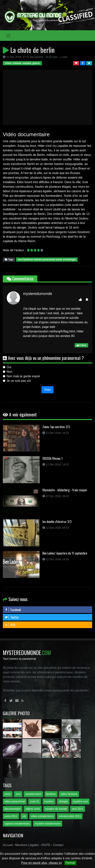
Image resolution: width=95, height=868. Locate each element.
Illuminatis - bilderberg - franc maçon (65, 490)
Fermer (70, 863)
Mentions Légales (27, 845)
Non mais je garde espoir (23, 376)
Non (9, 372)
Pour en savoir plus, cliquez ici (42, 863)
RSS (10, 625)
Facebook (13, 610)
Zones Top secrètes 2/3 (56, 427)
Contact (58, 845)
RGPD (46, 845)
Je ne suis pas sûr (19, 381)
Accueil (8, 845)
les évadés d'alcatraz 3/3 (57, 522)
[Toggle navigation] (8, 36)
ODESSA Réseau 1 (52, 458)
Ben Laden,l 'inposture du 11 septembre (65, 553)
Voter (47, 390)
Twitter (12, 617)
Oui (9, 367)
